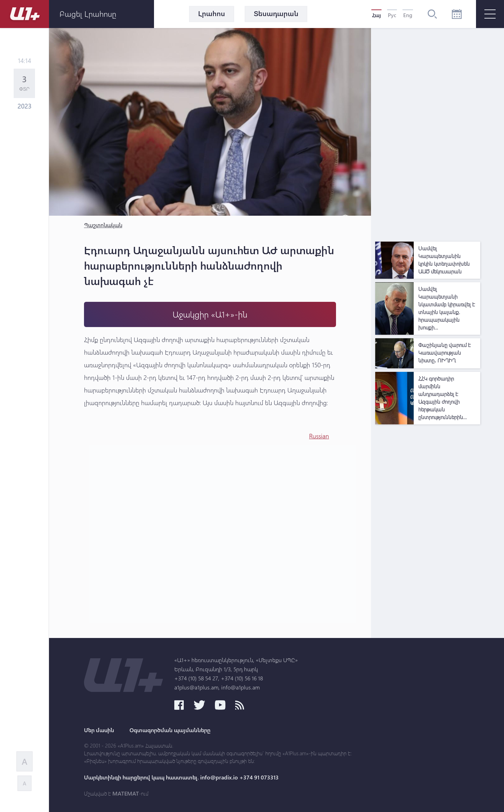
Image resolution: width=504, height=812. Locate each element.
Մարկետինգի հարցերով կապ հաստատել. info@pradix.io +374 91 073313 (181, 777)
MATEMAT (126, 793)
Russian (319, 436)
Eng (408, 15)
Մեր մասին (99, 730)
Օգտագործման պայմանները (170, 730)
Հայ (376, 15)
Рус (392, 15)
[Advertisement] (428, 133)
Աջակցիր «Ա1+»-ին (210, 314)
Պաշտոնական (103, 225)
